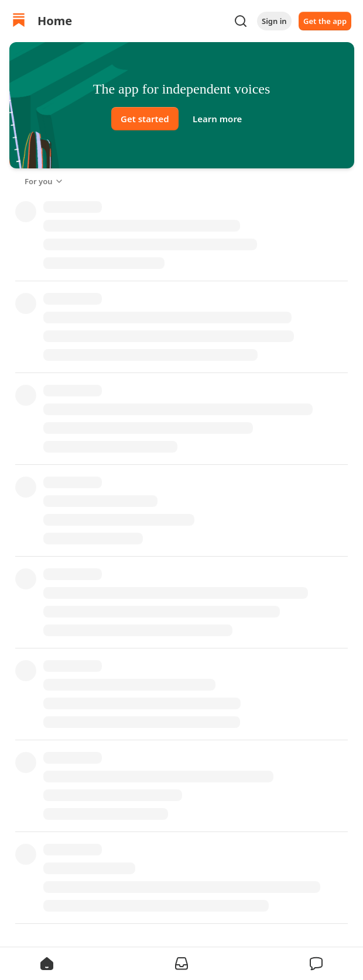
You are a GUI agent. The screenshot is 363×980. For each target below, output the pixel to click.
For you (44, 181)
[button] (47, 964)
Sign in (274, 21)
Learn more (217, 119)
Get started (145, 119)
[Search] (241, 21)
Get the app (325, 21)
